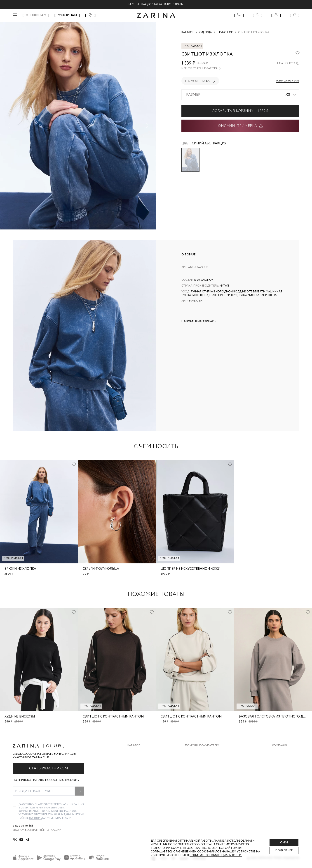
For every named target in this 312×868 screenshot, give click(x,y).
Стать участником (49, 768)
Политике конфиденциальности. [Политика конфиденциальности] (216, 855)
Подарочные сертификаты (206, 789)
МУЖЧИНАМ (67, 15)
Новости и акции (286, 780)
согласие (30, 804)
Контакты (280, 771)
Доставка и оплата (200, 753)
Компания (280, 746)
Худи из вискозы (20, 717)
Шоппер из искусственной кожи (190, 569)
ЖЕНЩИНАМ (36, 15)
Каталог (134, 746)
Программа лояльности (204, 780)
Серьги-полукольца (101, 569)
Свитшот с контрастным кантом (113, 717)
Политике (36, 818)
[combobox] (240, 95)
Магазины (279, 789)
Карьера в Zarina (284, 762)
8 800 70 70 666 (23, 826)
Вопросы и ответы (200, 771)
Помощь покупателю (202, 746)
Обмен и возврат (198, 762)
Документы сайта (199, 798)
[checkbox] (14, 805)
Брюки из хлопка (20, 569)
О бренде (279, 753)
